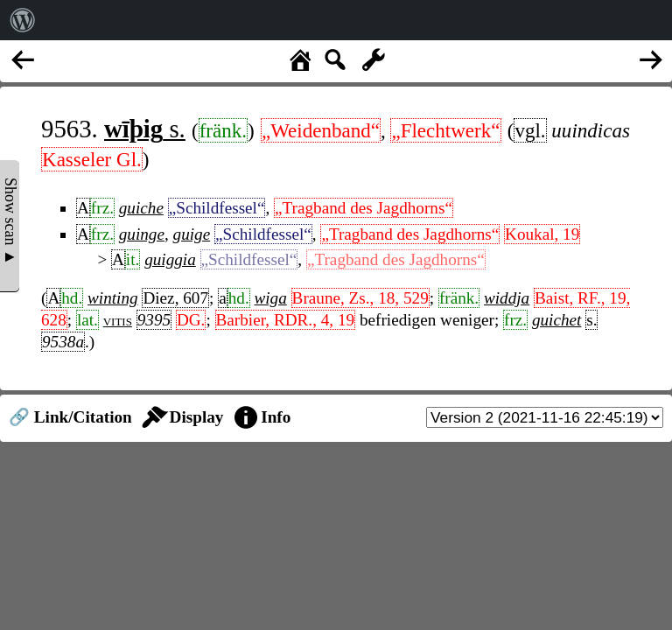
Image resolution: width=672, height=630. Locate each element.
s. (145, 129)
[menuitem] (23, 20)
